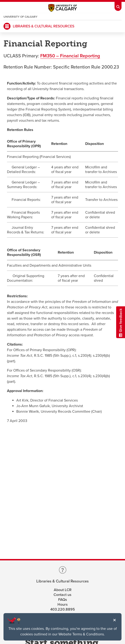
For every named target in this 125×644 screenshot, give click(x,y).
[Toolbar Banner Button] (118, 6)
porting (93, 56)
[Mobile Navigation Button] (7, 26)
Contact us (62, 595)
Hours (63, 605)
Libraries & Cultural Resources (62, 581)
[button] (115, 620)
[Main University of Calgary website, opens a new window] (63, 9)
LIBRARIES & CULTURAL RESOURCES (44, 26)
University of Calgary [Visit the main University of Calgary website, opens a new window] (20, 17)
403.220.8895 (63, 609)
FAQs (63, 600)
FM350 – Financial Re (63, 56)
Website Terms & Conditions (81, 634)
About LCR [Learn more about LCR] (63, 590)
